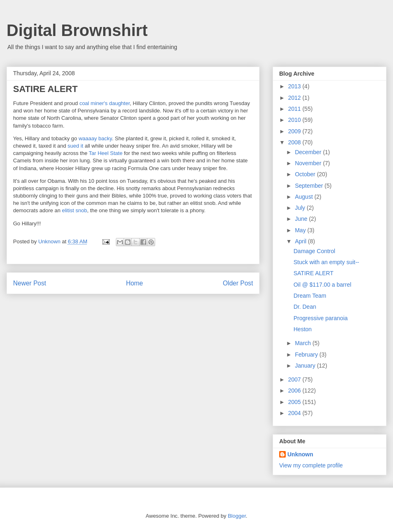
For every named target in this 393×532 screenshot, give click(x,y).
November (309, 163)
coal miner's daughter (105, 103)
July (301, 208)
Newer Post (30, 283)
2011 (295, 109)
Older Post (238, 283)
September (309, 186)
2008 (295, 142)
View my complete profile (311, 465)
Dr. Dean (305, 307)
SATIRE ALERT (314, 273)
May (301, 230)
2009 (295, 131)
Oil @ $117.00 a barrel (322, 285)
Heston (303, 329)
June (302, 219)
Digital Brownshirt (77, 30)
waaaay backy (95, 138)
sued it (75, 146)
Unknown (300, 454)
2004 (295, 413)
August (304, 197)
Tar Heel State (106, 153)
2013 (295, 86)
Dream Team (310, 296)
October (306, 174)
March (304, 343)
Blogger (237, 516)
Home (135, 283)
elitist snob (74, 210)
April (301, 241)
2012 (295, 98)
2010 (295, 120)
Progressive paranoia (321, 318)
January (306, 366)
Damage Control (314, 251)
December (309, 152)
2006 (295, 391)
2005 (295, 402)
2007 (295, 379)
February (307, 355)
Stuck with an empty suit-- (326, 262)
